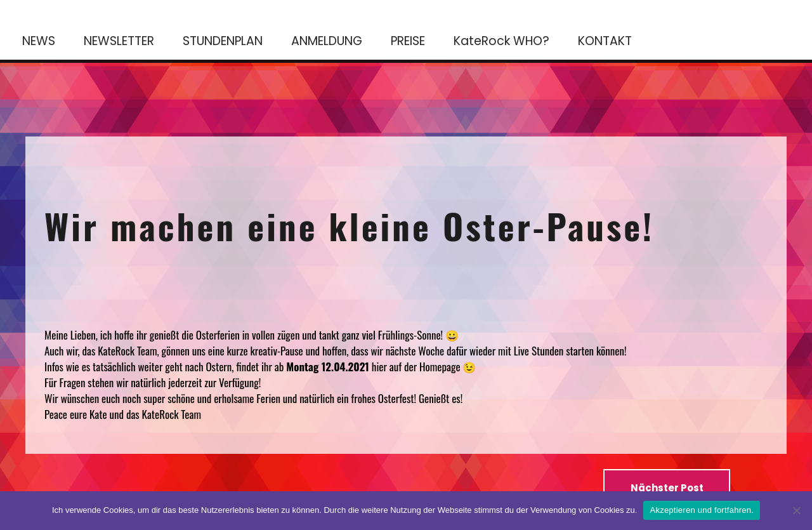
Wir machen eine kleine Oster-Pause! (349, 225)
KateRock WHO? (501, 41)
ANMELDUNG (327, 41)
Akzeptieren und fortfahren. (702, 510)
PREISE (408, 41)
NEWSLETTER (119, 41)
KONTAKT (605, 41)
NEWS (39, 41)
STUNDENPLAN (223, 41)
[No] (796, 510)
